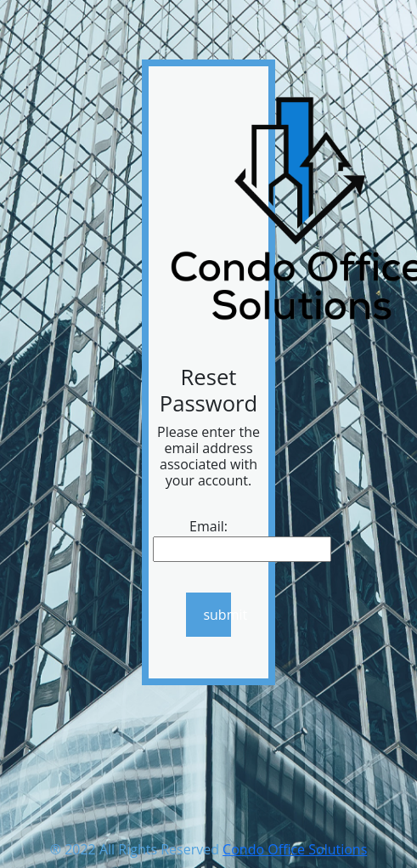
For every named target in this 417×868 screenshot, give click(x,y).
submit (217, 615)
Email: (208, 526)
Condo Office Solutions (295, 849)
